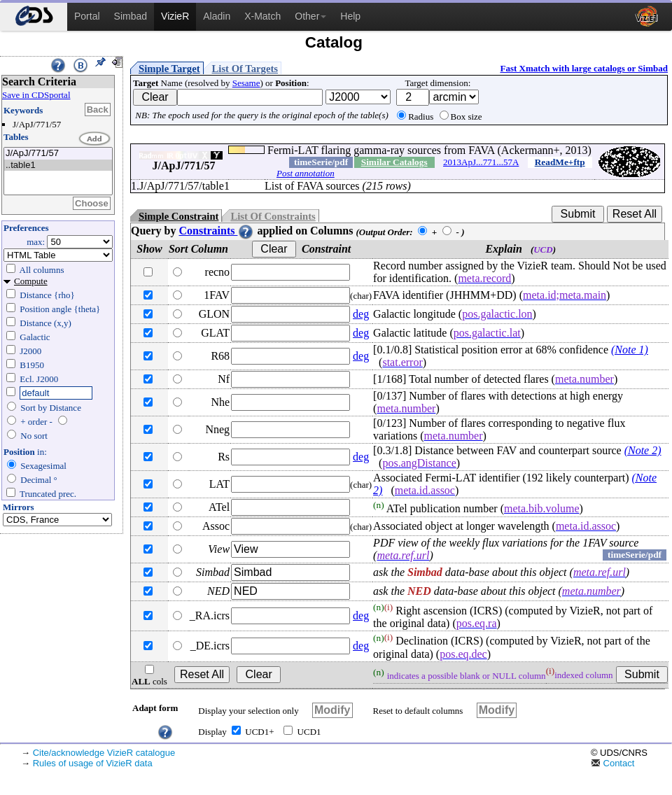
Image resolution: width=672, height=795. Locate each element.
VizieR (175, 16)
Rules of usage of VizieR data (93, 763)
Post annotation (306, 173)
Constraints (216, 231)
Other (310, 16)
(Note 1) (630, 350)
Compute (31, 281)
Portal (87, 16)
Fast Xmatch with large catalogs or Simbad (584, 68)
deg (361, 314)
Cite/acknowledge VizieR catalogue (104, 753)
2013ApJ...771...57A (481, 162)
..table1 (58, 166)
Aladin (217, 16)
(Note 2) (643, 450)
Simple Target (169, 69)
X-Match (262, 16)
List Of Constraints (273, 216)
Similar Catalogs (394, 162)
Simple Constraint (178, 216)
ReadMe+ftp (560, 162)
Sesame (246, 83)
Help (350, 16)
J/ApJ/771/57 (58, 154)
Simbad (131, 16)
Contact (612, 763)
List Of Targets (245, 69)
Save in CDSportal (36, 95)
